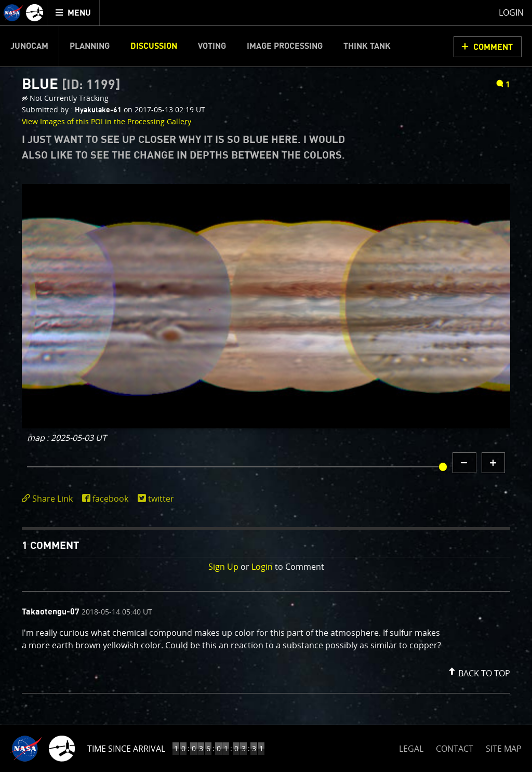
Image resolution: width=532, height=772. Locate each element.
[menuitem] (74, 13)
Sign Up (223, 567)
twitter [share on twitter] (161, 499)
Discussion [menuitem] (154, 46)
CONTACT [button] (455, 749)
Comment (493, 47)
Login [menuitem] (511, 12)
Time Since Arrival (126, 749)
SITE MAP (504, 749)
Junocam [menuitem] (29, 46)
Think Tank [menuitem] (367, 46)
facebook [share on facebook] (110, 499)
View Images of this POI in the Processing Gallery (107, 121)
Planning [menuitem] (90, 46)
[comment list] (266, 642)
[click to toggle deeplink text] (49, 499)
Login (262, 567)
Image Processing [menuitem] (285, 46)
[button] (478, 671)
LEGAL (411, 747)
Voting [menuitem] (212, 46)
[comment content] (266, 640)
